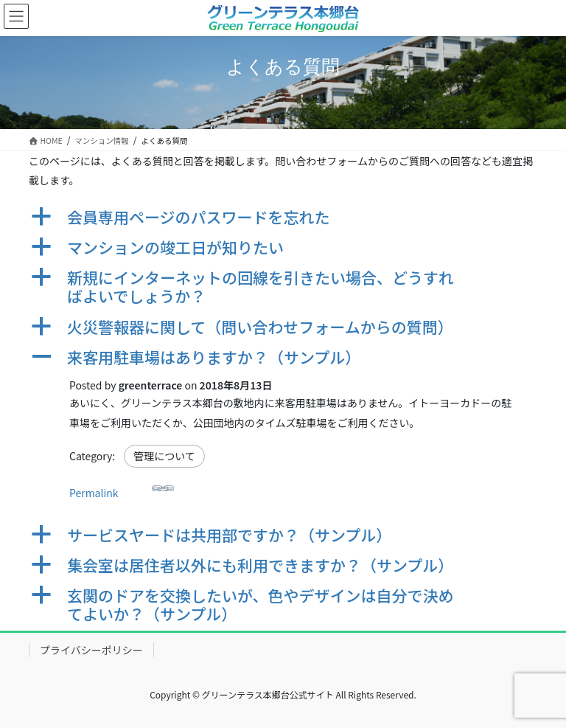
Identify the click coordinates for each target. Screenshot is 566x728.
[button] (283, 217)
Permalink (122, 489)
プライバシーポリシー (91, 650)
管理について (164, 456)
